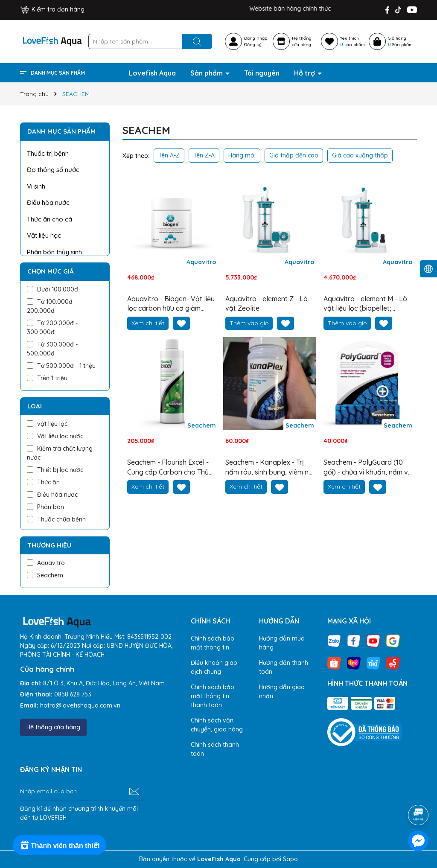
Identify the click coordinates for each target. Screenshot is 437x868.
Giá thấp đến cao (294, 155)
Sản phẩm (207, 73)
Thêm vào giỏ (249, 323)
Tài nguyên (262, 73)
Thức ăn (43, 482)
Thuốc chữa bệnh (56, 519)
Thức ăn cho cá (50, 219)
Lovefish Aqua (152, 73)
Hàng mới (242, 155)
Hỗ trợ (305, 73)
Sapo (290, 859)
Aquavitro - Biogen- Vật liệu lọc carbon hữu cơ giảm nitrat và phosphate (171, 304)
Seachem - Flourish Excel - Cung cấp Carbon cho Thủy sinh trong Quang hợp (170, 467)
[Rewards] (60, 845)
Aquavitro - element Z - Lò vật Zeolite (267, 303)
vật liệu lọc (47, 424)
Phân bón (45, 507)
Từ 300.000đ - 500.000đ (52, 349)
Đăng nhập (256, 38)
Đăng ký (253, 45)
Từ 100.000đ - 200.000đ (52, 306)
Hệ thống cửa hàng (53, 727)
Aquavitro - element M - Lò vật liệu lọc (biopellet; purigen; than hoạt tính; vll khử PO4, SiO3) (365, 304)
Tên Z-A (204, 155)
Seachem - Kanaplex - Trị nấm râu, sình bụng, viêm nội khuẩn (270, 467)
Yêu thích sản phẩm (353, 41)
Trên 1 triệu (47, 378)
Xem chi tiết (148, 323)
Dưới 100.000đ (52, 289)
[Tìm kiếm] (197, 41)
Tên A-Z (169, 155)
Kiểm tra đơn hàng (52, 9)
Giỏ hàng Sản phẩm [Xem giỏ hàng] (400, 41)
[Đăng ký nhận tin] (134, 792)
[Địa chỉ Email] (82, 792)
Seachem (45, 575)
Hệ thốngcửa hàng (302, 41)
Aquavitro (46, 563)
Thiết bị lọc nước (55, 470)
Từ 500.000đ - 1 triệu (61, 366)
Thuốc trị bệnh (48, 153)
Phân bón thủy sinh (54, 252)
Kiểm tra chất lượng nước (60, 453)
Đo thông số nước (53, 170)
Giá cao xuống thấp (360, 155)
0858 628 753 (73, 694)
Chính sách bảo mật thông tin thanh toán (213, 696)
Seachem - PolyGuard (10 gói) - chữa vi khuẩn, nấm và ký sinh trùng (368, 467)
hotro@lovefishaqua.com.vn (80, 705)
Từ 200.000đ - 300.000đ (52, 328)
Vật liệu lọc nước (55, 436)
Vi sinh (36, 186)
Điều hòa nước (48, 202)
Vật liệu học (44, 235)
